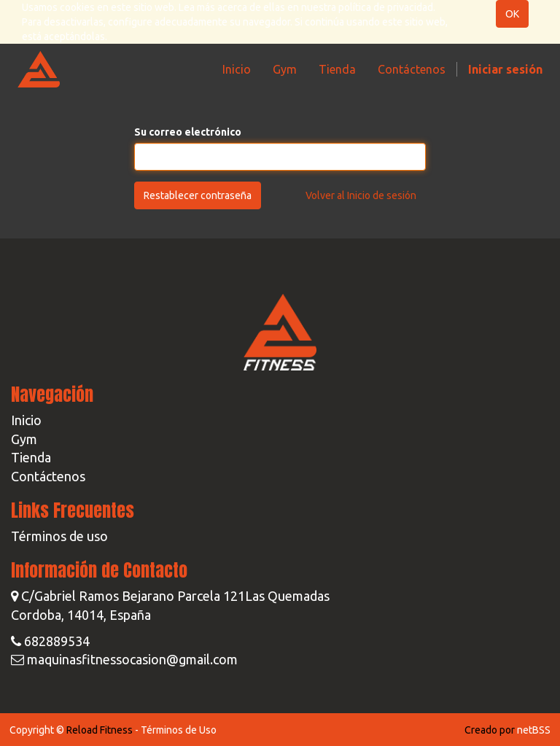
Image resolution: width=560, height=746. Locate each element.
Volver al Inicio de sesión (361, 195)
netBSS (534, 730)
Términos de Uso (179, 730)
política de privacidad (386, 7)
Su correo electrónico (188, 132)
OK (512, 14)
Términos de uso (59, 536)
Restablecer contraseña (198, 195)
